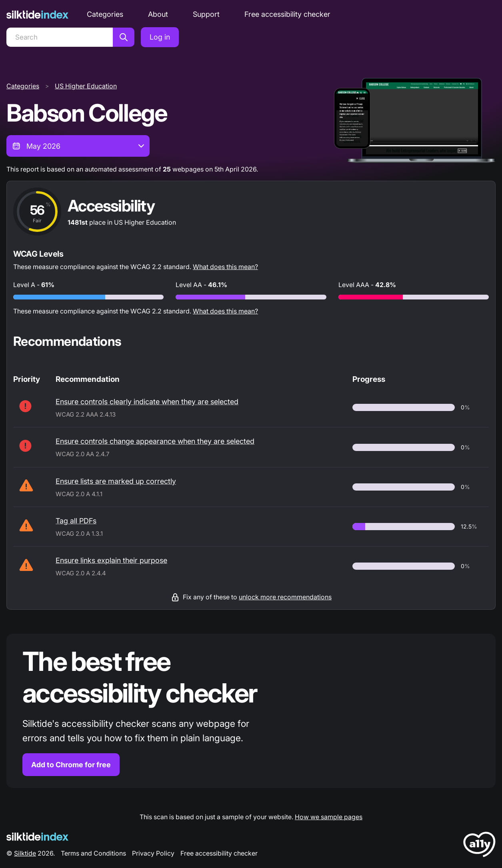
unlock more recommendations (285, 597)
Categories (105, 14)
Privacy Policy (153, 853)
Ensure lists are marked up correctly (116, 481)
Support (206, 14)
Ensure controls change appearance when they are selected (155, 441)
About (158, 14)
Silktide (25, 853)
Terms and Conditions (93, 853)
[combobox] (78, 146)
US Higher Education (86, 86)
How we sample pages (329, 817)
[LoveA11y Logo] (479, 846)
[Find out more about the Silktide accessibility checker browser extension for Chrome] (251, 711)
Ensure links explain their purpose (111, 560)
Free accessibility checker (287, 14)
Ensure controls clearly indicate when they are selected (147, 402)
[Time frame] (78, 146)
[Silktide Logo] (37, 837)
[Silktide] (37, 15)
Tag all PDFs (76, 521)
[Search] (60, 37)
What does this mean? (225, 267)
